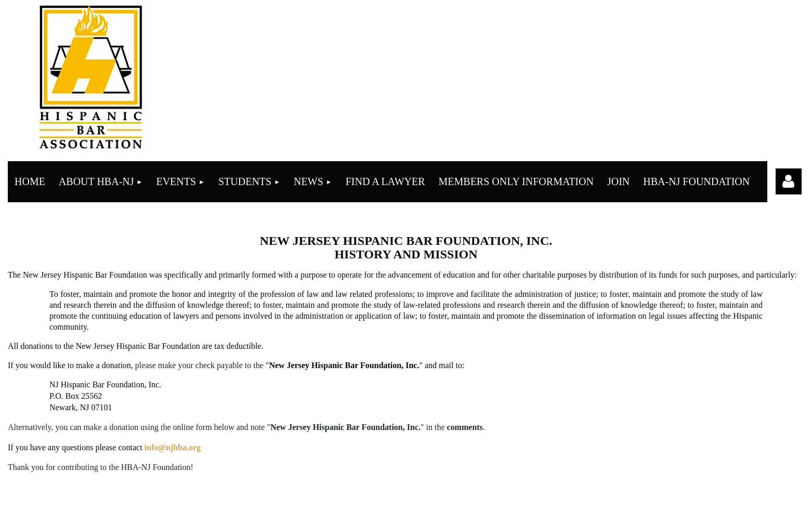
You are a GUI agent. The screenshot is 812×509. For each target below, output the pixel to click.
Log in (789, 181)
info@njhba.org (173, 447)
